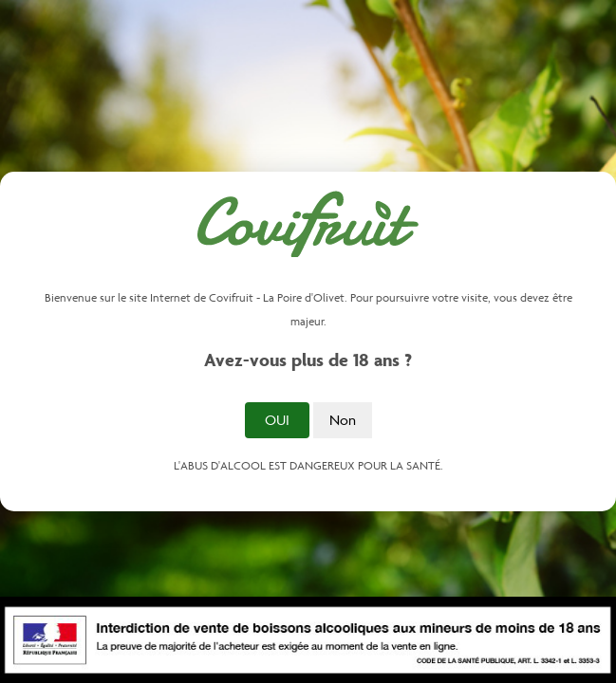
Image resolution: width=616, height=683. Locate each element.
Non (343, 420)
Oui (277, 420)
